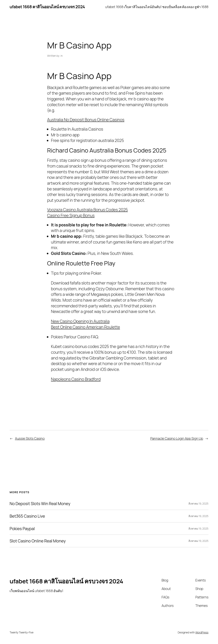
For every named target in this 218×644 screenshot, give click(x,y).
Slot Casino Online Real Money (38, 541)
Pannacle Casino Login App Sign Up (177, 438)
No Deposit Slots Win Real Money (40, 504)
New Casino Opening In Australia (80, 321)
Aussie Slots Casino (30, 438)
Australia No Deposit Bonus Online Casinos (86, 120)
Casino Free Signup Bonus (71, 215)
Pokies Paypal (22, 529)
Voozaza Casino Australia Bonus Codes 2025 (88, 210)
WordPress (202, 632)
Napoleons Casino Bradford (76, 379)
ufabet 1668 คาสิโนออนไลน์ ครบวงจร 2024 (47, 7)
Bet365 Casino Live (27, 516)
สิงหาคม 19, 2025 (198, 503)
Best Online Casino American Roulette (86, 327)
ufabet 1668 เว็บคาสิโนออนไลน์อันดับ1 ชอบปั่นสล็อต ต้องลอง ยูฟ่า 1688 (157, 7)
